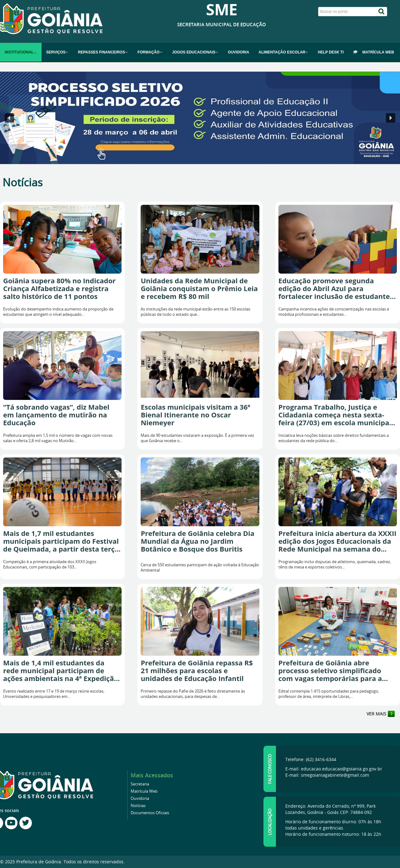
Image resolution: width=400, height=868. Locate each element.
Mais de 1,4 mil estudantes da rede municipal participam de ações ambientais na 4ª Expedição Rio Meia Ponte (61, 671)
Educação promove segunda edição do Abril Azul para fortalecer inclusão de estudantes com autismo (336, 288)
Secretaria (140, 784)
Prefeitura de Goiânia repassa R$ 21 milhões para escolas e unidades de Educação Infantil (197, 671)
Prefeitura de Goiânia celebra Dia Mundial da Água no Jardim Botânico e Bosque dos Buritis (197, 541)
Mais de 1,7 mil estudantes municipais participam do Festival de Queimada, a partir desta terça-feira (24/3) (62, 541)
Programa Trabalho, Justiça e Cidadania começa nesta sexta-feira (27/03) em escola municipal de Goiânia (335, 415)
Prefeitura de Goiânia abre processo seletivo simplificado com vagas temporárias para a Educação (330, 671)
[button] (200, 118)
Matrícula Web (144, 791)
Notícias (138, 806)
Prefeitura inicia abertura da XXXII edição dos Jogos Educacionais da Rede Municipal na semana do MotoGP (337, 541)
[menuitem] (21, 52)
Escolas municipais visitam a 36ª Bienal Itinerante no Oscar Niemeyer (195, 415)
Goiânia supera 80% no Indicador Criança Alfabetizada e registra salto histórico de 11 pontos (59, 288)
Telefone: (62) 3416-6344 (311, 759)
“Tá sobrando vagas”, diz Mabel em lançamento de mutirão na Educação (56, 415)
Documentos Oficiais (150, 813)
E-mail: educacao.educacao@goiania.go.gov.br (334, 769)
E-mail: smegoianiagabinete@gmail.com (327, 775)
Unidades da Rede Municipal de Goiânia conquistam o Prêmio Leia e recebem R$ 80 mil (199, 288)
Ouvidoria (140, 798)
